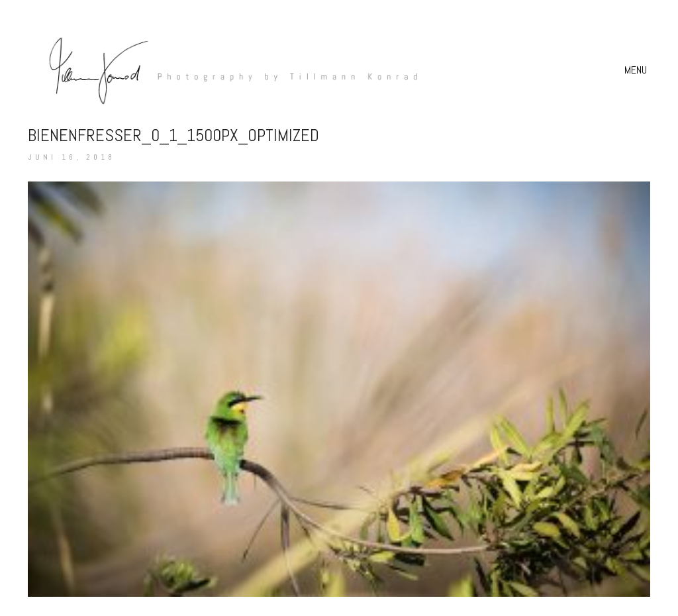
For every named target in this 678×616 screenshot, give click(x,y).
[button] (637, 70)
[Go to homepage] (226, 70)
